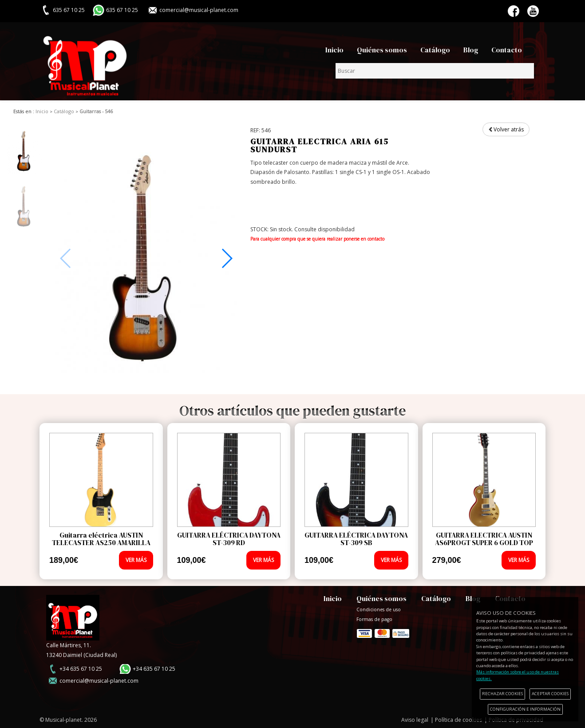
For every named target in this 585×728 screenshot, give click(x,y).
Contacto (507, 50)
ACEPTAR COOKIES (550, 694)
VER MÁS (136, 560)
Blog (471, 50)
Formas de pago (383, 632)
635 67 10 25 (122, 10)
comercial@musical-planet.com (199, 10)
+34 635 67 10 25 (81, 669)
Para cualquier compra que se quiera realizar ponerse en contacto (317, 239)
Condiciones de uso (379, 609)
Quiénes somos (382, 50)
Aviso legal (415, 720)
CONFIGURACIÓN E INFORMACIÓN (525, 709)
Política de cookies (459, 720)
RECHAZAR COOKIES (502, 694)
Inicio (334, 50)
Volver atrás (506, 129)
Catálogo (435, 50)
